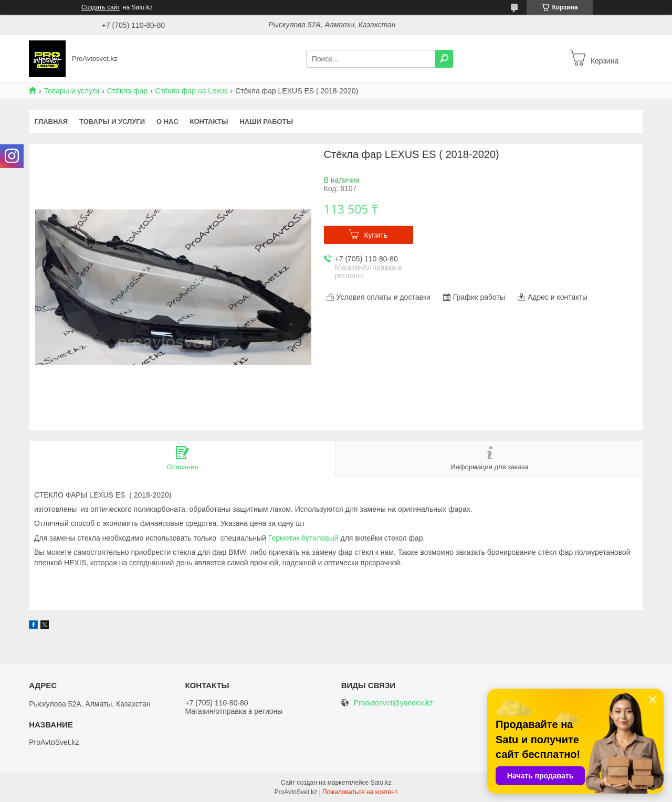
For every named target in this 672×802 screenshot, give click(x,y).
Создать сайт (101, 7)
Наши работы (266, 122)
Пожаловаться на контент (360, 792)
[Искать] (444, 59)
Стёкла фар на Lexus (192, 91)
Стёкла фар (128, 91)
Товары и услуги (71, 91)
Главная (51, 122)
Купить (375, 235)
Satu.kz (381, 783)
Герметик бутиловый (303, 538)
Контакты (209, 122)
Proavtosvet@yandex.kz (393, 703)
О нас (167, 122)
